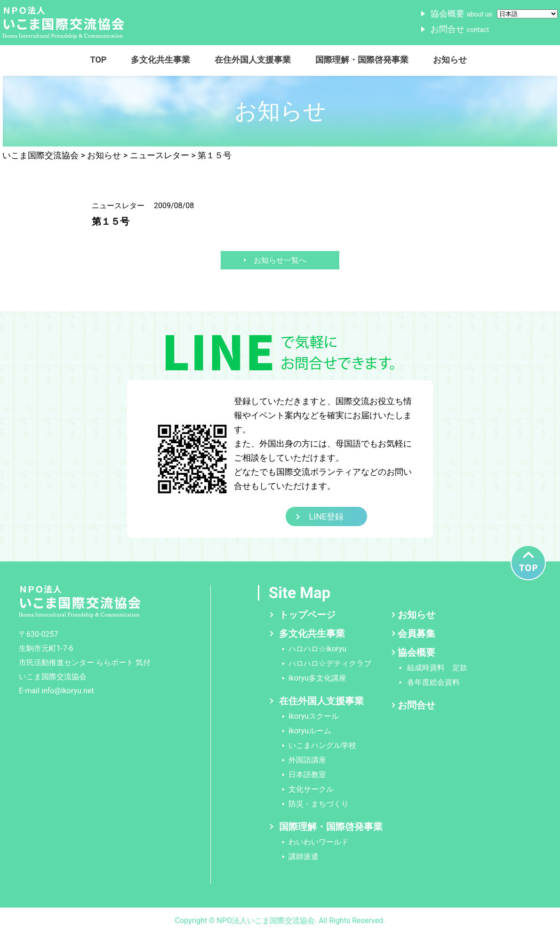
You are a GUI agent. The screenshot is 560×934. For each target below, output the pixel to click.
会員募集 (416, 633)
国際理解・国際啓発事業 (362, 60)
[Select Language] (527, 14)
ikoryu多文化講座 (317, 678)
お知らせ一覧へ (280, 260)
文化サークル (311, 789)
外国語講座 (307, 760)
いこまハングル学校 (322, 745)
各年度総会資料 (433, 682)
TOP (99, 60)
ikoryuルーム (310, 731)
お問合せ (460, 29)
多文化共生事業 (160, 60)
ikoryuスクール (314, 716)
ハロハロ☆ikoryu (317, 649)
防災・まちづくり (319, 804)
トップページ (307, 615)
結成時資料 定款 (437, 668)
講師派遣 (304, 857)
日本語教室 (307, 775)
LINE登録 (327, 516)
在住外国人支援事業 (253, 60)
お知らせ (450, 60)
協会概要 (461, 13)
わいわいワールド (319, 842)
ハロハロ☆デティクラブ (330, 663)
